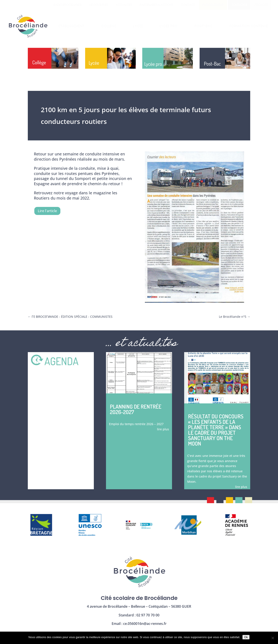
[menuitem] (67, 5)
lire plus (163, 429)
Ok (246, 637)
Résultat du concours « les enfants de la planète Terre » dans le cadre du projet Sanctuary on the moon (216, 430)
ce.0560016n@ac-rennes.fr (145, 624)
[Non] (273, 638)
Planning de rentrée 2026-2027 (136, 409)
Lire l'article (47, 211)
